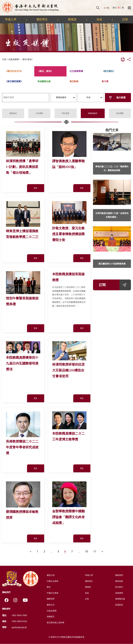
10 (87, 551)
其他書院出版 (44, 81)
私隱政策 (119, 605)
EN (114, 8)
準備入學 (11, 19)
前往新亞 (119, 587)
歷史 (48, 587)
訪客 (125, 19)
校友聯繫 (120, 113)
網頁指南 (119, 581)
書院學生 (42, 19)
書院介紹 (50, 575)
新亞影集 (74, 81)
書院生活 (50, 605)
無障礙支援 (120, 599)
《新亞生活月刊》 (14, 71)
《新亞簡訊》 (108, 71)
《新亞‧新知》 (27, 59)
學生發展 (66, 113)
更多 (36, 188)
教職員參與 (93, 113)
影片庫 (105, 81)
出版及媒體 (14, 59)
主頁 (4, 59)
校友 (99, 19)
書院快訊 (13, 113)
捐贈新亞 (50, 617)
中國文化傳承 (52, 581)
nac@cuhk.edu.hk (20, 627)
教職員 (72, 19)
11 (95, 551)
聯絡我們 (119, 575)
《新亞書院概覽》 (14, 81)
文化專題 (39, 113)
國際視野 (50, 599)
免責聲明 (119, 593)
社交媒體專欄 (76, 71)
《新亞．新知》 (45, 71)
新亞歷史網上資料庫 (56, 623)
